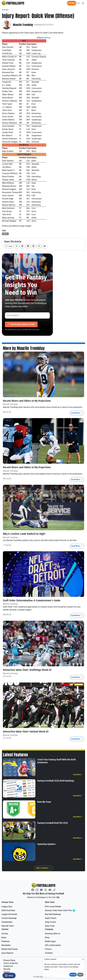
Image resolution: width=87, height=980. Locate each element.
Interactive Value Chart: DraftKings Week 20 (28, 670)
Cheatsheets (7, 922)
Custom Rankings (9, 918)
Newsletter (6, 945)
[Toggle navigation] (83, 3)
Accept (73, 975)
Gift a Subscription (53, 945)
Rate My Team (44, 801)
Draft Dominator (8, 910)
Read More (77, 413)
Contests (49, 953)
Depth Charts (51, 918)
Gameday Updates (46, 844)
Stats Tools (50, 926)
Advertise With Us (53, 933)
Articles (5, 10)
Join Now (72, 3)
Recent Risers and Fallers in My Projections (27, 401)
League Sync (7, 906)
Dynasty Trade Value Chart (63, 910)
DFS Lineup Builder (53, 906)
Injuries (5, 234)
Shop (47, 937)
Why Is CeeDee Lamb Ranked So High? (25, 534)
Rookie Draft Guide (10, 949)
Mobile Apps (50, 941)
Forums (48, 949)
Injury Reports (7, 953)
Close (80, 975)
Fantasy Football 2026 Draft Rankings (56, 780)
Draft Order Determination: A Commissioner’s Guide (32, 600)
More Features (44, 868)
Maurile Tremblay (23, 25)
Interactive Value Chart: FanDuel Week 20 (26, 731)
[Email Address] (27, 315)
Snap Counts (50, 922)
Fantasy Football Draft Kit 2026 (53, 823)
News (4, 937)
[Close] (83, 959)
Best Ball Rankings (53, 914)
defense (47, 38)
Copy (9, 246)
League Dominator (9, 914)
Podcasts (6, 941)
